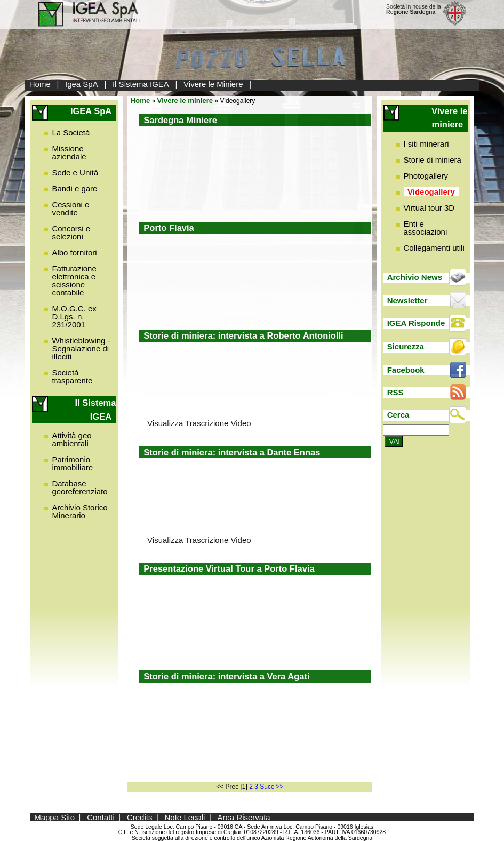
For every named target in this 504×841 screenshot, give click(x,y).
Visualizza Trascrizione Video (199, 423)
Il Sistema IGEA (141, 84)
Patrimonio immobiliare (72, 463)
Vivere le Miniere (213, 84)
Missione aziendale (69, 153)
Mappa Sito (54, 817)
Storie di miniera (433, 160)
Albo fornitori (74, 253)
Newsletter (407, 301)
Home (40, 84)
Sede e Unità (75, 173)
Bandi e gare (74, 189)
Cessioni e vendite (70, 209)
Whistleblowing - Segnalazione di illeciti (81, 349)
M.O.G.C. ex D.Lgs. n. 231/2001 (74, 317)
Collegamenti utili (434, 248)
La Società (71, 133)
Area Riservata (244, 817)
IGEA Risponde (416, 323)
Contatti (101, 817)
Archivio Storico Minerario (79, 511)
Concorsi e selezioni (71, 233)
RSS (395, 392)
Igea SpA (82, 84)
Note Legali (185, 817)
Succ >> (271, 787)
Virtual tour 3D (429, 208)
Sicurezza (406, 346)
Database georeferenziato (79, 487)
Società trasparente (72, 377)
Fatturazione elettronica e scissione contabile (74, 281)
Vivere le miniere (185, 101)
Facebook (406, 370)
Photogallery (426, 176)
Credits (140, 817)
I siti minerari (426, 144)
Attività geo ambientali (71, 439)
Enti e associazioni (426, 228)
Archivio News (415, 277)
